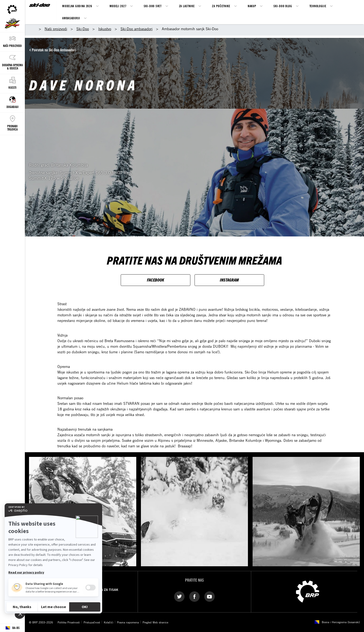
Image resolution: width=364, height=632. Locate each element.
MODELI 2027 (118, 6)
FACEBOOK (156, 280)
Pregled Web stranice (155, 622)
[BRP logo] (308, 591)
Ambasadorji (71, 18)
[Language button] (12, 628)
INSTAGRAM (229, 280)
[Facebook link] (194, 596)
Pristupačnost (92, 622)
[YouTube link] (210, 596)
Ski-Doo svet (153, 6)
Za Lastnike (187, 6)
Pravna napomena (128, 622)
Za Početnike (221, 6)
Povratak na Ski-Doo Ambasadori (54, 50)
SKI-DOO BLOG (283, 6)
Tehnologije (318, 6)
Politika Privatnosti (69, 622)
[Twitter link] (179, 596)
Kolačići (109, 622)
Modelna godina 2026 (77, 6)
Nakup (252, 6)
